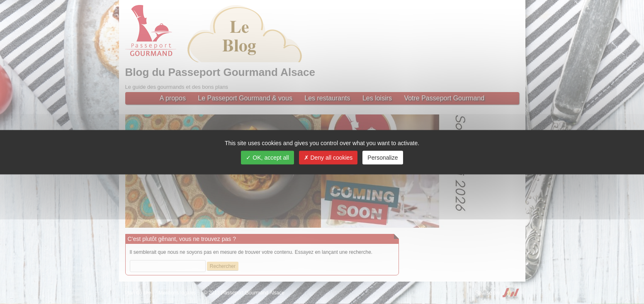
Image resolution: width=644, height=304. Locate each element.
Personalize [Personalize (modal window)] (383, 157)
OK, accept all (267, 157)
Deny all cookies (328, 157)
